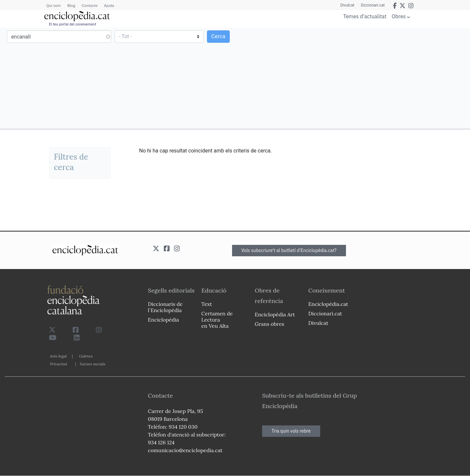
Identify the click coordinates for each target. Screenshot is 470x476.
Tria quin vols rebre (291, 431)
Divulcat (347, 5)
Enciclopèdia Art (275, 314)
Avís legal (58, 356)
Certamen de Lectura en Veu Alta (217, 320)
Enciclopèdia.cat (328, 304)
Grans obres (270, 324)
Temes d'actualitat (365, 16)
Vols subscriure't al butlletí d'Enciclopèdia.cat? (289, 250)
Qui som (54, 5)
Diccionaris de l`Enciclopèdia (165, 307)
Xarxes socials (92, 364)
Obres (399, 16)
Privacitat (59, 364)
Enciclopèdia (163, 320)
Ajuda (109, 5)
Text (207, 304)
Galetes (86, 356)
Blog (71, 5)
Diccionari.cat (373, 5)
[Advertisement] (352, 78)
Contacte (89, 5)
